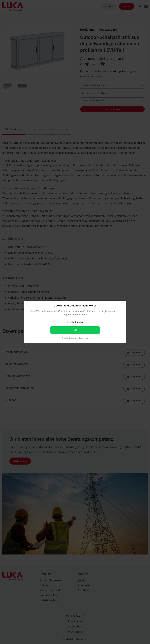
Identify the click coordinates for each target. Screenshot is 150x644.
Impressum (73, 338)
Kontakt (65, 338)
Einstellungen (75, 322)
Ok (75, 330)
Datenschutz (84, 338)
